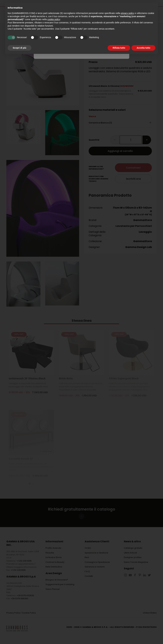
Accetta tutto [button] (143, 48)
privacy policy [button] (128, 13)
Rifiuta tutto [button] (119, 48)
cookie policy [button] (54, 19)
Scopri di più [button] (19, 48)
